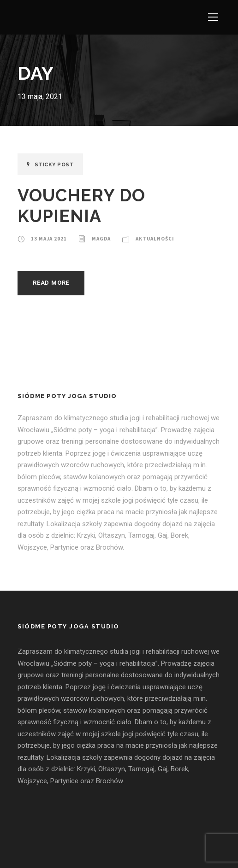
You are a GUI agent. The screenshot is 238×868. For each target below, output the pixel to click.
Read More (51, 283)
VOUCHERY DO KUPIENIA (81, 205)
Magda (101, 239)
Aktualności (155, 239)
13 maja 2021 (49, 239)
